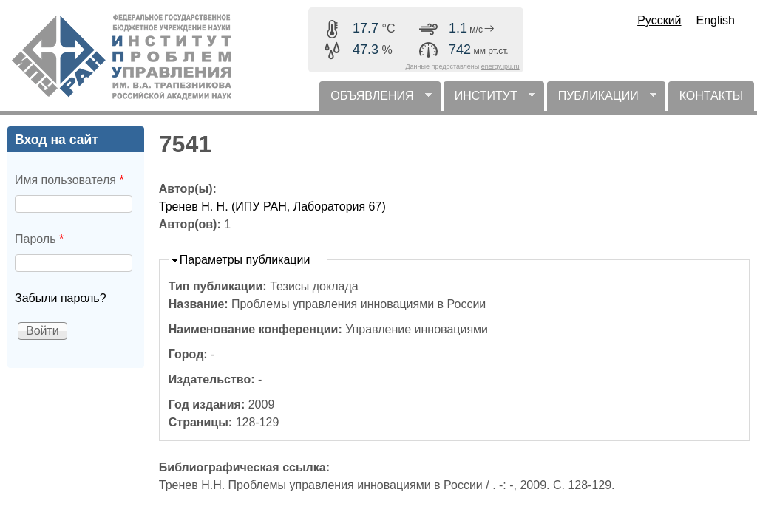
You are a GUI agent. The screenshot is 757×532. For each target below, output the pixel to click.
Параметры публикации (245, 260)
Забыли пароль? (61, 298)
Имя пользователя (69, 180)
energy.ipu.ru (500, 66)
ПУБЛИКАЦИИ (602, 100)
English (716, 20)
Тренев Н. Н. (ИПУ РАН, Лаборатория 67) (272, 207)
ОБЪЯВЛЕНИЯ (375, 100)
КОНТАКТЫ (711, 96)
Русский (659, 20)
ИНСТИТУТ (489, 100)
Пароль (39, 239)
